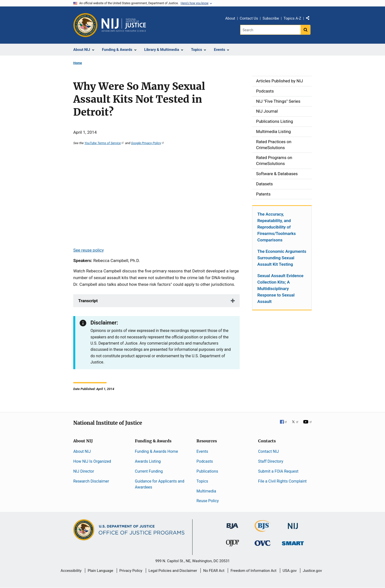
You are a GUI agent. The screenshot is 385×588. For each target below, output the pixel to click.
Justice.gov (312, 571)
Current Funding (149, 471)
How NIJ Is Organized (92, 461)
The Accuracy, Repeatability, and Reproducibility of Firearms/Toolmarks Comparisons (277, 227)
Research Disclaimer (91, 481)
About (230, 18)
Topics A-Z (292, 18)
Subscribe (271, 18)
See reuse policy (89, 250)
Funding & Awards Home (156, 451)
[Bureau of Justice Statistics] (263, 530)
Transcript (88, 301)
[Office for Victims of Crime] (263, 543)
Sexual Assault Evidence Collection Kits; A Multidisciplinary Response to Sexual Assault (280, 289)
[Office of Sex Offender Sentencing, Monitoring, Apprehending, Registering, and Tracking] (293, 542)
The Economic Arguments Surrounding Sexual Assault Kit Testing (282, 258)
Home (78, 63)
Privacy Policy (131, 571)
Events (202, 451)
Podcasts (205, 461)
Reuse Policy (208, 501)
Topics (202, 481)
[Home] (124, 25)
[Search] (270, 30)
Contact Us (249, 18)
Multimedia (206, 491)
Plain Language (100, 571)
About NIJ (82, 451)
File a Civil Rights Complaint (282, 481)
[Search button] (306, 30)
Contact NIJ (269, 451)
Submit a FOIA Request (278, 471)
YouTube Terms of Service (104, 143)
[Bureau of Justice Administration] (232, 524)
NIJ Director (84, 471)
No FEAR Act (214, 571)
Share (309, 19)
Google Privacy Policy (148, 143)
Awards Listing (148, 461)
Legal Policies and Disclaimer (173, 571)
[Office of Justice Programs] (85, 25)
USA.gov (290, 571)
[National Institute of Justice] (293, 524)
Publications (207, 471)
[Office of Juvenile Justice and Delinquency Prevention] (232, 544)
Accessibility (71, 571)
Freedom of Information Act (253, 571)
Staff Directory (271, 461)
